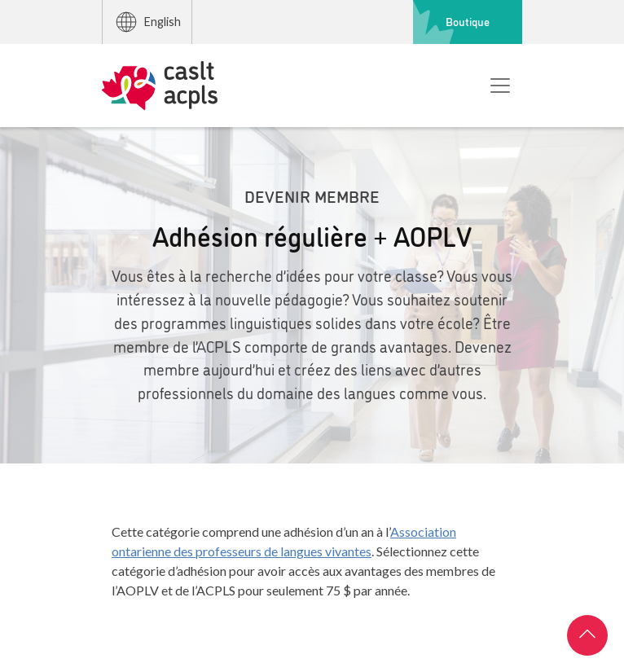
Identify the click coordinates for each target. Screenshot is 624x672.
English (147, 22)
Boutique (468, 21)
